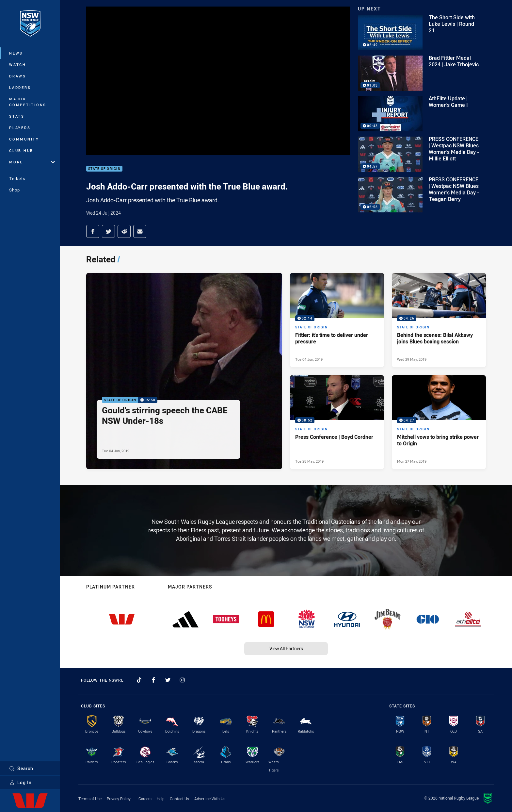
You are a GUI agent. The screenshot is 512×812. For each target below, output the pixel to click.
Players (20, 128)
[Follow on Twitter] (168, 680)
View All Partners (286, 648)
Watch (18, 65)
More (32, 162)
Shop (15, 190)
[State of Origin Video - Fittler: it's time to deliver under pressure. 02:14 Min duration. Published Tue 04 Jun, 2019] (337, 320)
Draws (18, 76)
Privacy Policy (119, 799)
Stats (17, 116)
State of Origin (104, 169)
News (16, 53)
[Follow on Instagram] (182, 680)
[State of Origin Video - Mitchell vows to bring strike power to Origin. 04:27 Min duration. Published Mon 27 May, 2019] (439, 422)
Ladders (20, 87)
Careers (145, 799)
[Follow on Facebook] (153, 680)
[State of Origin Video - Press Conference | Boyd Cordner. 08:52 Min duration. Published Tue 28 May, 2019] (337, 422)
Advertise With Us (210, 799)
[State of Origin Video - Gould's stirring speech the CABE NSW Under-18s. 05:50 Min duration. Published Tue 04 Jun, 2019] (184, 371)
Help (161, 799)
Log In (20, 782)
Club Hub (21, 150)
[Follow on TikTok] (139, 680)
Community (24, 139)
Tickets (17, 178)
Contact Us (179, 799)
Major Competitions (28, 102)
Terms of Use (90, 799)
